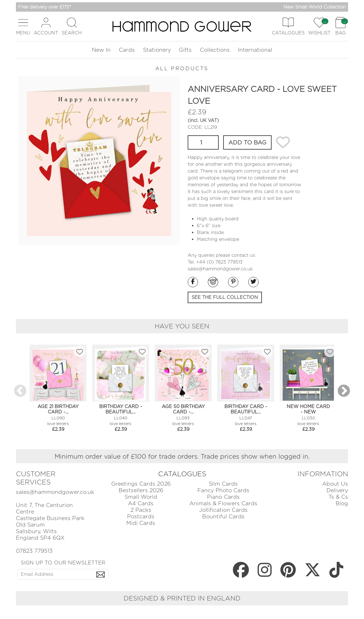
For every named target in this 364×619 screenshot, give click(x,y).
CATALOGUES (182, 474)
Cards (127, 50)
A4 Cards (141, 503)
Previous (20, 391)
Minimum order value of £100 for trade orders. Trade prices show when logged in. (182, 456)
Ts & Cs (338, 497)
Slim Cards (223, 484)
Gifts (185, 50)
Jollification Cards (223, 510)
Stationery (157, 50)
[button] (23, 26)
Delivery (337, 490)
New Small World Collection (315, 7)
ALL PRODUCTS (182, 68)
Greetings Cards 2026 (141, 484)
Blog (342, 503)
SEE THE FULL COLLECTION (225, 297)
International (255, 50)
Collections (215, 50)
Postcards (141, 516)
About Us (335, 484)
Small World (141, 497)
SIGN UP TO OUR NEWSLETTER (63, 562)
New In (101, 50)
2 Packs (141, 510)
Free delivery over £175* (45, 7)
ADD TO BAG (247, 142)
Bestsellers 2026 (141, 490)
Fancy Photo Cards (223, 490)
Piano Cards (223, 497)
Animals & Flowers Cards (223, 503)
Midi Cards (141, 523)
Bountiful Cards (223, 516)
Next (344, 391)
